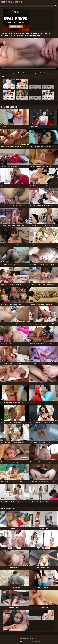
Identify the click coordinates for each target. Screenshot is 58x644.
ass (3, 73)
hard (39, 73)
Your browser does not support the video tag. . (29, 54)
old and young (47, 73)
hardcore (28, 73)
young (12, 73)
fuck (7, 73)
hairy (34, 73)
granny (4, 76)
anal (17, 73)
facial (22, 73)
